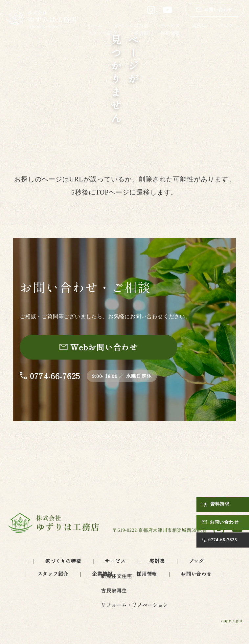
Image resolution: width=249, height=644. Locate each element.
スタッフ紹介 (102, 33)
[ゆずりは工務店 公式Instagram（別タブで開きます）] (151, 10)
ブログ (226, 25)
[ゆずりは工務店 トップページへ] (41, 20)
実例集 (199, 25)
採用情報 (170, 33)
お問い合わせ (196, 574)
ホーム (95, 25)
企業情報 (139, 33)
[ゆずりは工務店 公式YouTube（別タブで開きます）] (168, 10)
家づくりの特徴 (131, 25)
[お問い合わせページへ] (99, 347)
